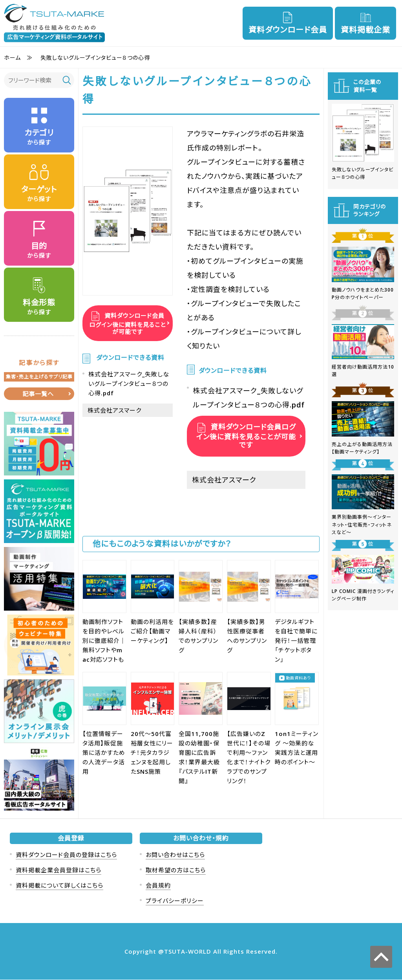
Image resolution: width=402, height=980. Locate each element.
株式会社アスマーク (114, 410)
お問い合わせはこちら (175, 855)
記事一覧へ (38, 394)
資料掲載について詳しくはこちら (59, 886)
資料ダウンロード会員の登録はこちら (66, 855)
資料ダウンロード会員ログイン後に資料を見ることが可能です (127, 324)
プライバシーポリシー (175, 901)
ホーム (12, 58)
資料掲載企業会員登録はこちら (58, 870)
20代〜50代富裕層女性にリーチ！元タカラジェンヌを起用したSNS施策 (152, 752)
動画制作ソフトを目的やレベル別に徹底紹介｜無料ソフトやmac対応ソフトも (104, 640)
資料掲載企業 (365, 30)
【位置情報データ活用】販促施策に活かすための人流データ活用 (104, 752)
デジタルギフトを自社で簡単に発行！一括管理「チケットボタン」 (296, 640)
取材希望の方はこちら (176, 870)
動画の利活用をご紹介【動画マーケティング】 (152, 631)
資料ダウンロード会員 (288, 30)
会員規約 (158, 886)
